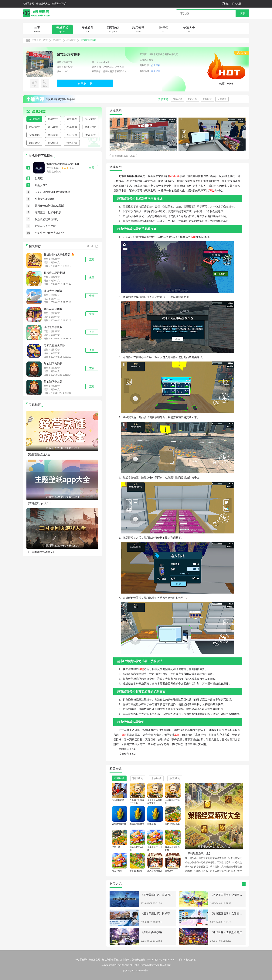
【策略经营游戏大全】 (198, 853)
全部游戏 (34, 119)
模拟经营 (71, 40)
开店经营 (207, 99)
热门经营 (192, 99)
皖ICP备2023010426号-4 (136, 971)
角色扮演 (72, 143)
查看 (92, 259)
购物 (141, 669)
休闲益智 (34, 127)
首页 (45, 40)
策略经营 (178, 99)
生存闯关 (90, 135)
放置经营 (222, 99)
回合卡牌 (72, 135)
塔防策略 (53, 135)
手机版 (225, 4)
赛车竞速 (72, 127)
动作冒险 (34, 143)
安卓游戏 (57, 40)
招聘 (124, 735)
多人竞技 (90, 119)
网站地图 (237, 4)
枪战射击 (53, 119)
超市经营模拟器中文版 (123, 156)
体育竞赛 (72, 119)
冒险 (193, 237)
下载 (211, 190)
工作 (177, 735)
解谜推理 (53, 143)
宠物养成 (34, 135)
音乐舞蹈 (53, 127)
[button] (244, 134)
